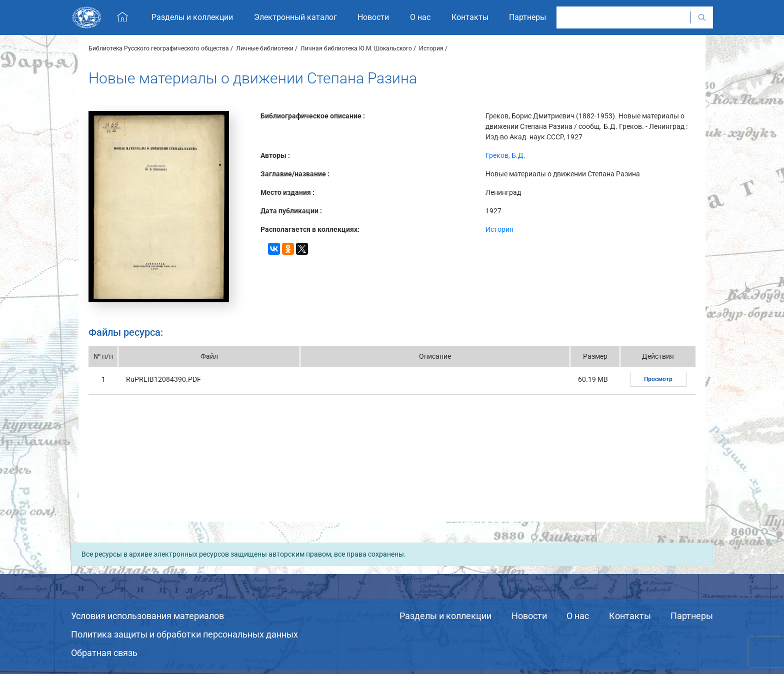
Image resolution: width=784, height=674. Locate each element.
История (431, 48)
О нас (578, 616)
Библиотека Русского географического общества (159, 48)
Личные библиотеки (265, 48)
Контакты (630, 616)
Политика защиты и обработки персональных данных (184, 634)
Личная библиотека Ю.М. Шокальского (356, 48)
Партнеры (692, 616)
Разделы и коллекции (445, 616)
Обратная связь (104, 653)
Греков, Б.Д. (505, 155)
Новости (529, 616)
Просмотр (658, 379)
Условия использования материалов (147, 616)
